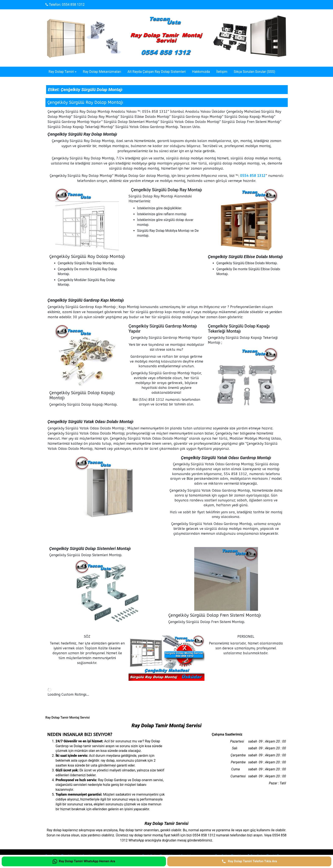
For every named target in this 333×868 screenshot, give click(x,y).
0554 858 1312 (73, 5)
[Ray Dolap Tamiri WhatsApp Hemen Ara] (84, 861)
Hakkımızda (201, 72)
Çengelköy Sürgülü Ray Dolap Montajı (85, 102)
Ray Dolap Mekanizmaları (102, 72)
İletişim (222, 72)
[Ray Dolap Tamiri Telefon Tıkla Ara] (249, 861)
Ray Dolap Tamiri (61, 72)
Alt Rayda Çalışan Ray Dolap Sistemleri (157, 72)
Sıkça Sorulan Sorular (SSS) (254, 72)
